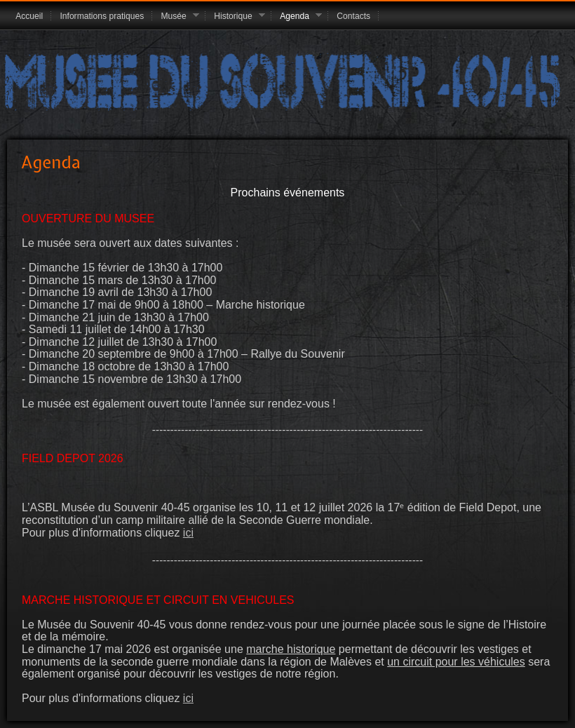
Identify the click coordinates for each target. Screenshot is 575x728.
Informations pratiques (102, 16)
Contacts (353, 16)
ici (188, 533)
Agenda (297, 17)
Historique (235, 17)
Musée (176, 17)
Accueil (29, 16)
